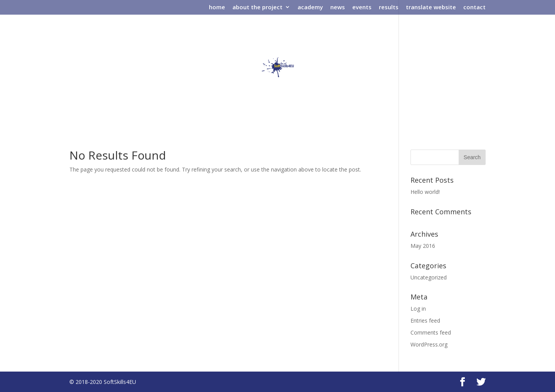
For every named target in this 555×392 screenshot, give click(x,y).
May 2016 (423, 246)
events (362, 8)
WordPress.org (429, 344)
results (389, 8)
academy (310, 8)
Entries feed (425, 320)
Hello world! (425, 192)
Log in (418, 309)
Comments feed (431, 332)
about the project (257, 8)
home (217, 8)
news (338, 8)
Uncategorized (429, 277)
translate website (431, 8)
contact (474, 8)
